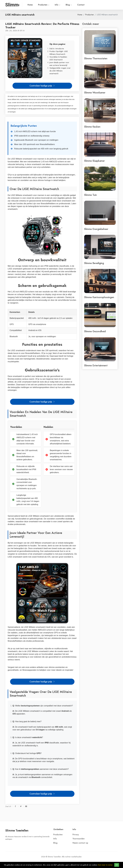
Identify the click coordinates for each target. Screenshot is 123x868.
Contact (81, 5)
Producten (44, 5)
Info (58, 5)
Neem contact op (80, 843)
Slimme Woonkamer (95, 93)
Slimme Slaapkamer (94, 161)
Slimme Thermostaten (96, 58)
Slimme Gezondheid (95, 331)
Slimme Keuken (92, 127)
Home (30, 5)
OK (117, 865)
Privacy (76, 835)
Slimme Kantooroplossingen (99, 297)
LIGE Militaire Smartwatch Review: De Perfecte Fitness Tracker (42, 26)
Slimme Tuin (91, 195)
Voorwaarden (79, 839)
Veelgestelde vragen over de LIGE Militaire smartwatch (60, 71)
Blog (69, 5)
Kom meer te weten (105, 865)
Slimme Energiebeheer (96, 229)
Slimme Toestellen (17, 830)
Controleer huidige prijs (42, 86)
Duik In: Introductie (57, 49)
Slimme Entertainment (96, 365)
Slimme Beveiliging (94, 263)
